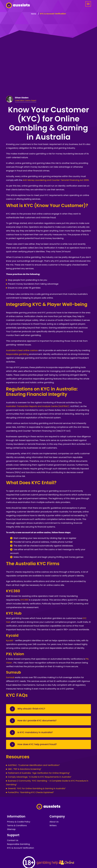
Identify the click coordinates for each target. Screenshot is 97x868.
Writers (53, 826)
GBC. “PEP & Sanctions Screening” (25, 769)
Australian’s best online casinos (22, 350)
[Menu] (88, 4)
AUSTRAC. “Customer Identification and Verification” (34, 765)
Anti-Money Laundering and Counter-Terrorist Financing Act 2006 (56, 180)
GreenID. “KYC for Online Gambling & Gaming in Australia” (37, 788)
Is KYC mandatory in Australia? (35, 732)
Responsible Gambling (18, 844)
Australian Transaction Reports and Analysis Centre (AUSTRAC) (38, 406)
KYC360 (24, 600)
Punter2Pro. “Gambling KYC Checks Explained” (31, 792)
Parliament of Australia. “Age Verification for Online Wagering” (39, 773)
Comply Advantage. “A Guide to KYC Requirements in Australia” (40, 777)
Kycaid (9, 641)
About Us (54, 822)
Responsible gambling (17, 354)
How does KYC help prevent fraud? (37, 744)
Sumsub (10, 677)
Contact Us (13, 840)
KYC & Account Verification (21, 848)
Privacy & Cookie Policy (19, 822)
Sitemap (11, 829)
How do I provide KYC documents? (37, 720)
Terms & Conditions (17, 826)
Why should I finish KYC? (31, 709)
